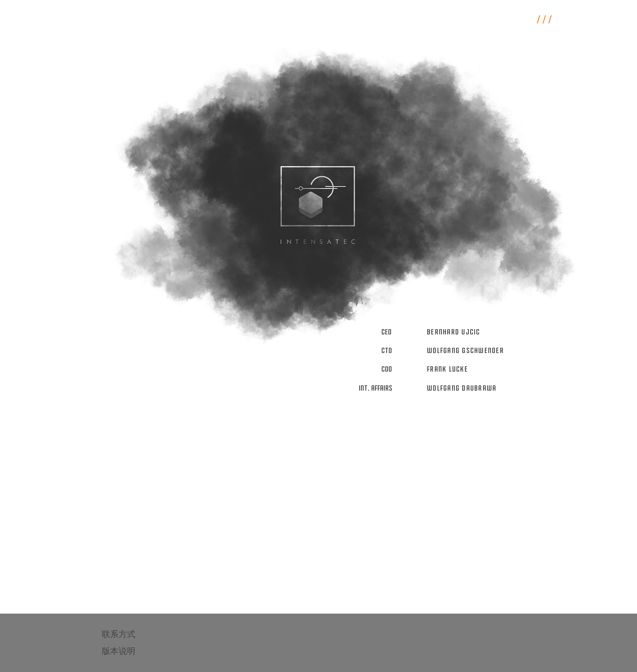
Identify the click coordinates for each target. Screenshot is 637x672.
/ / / (544, 20)
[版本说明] (133, 651)
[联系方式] (133, 634)
